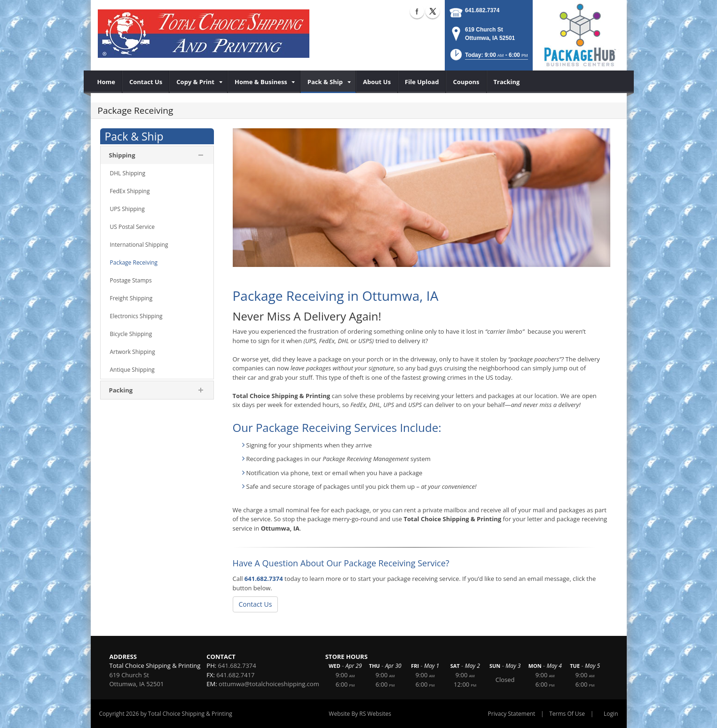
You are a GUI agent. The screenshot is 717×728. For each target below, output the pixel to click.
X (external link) (433, 11)
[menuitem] (106, 82)
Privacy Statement (512, 714)
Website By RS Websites (360, 714)
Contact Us (256, 604)
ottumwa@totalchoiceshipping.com (269, 684)
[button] (488, 58)
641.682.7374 (482, 10)
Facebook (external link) (417, 11)
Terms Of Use (567, 714)
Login (611, 714)
